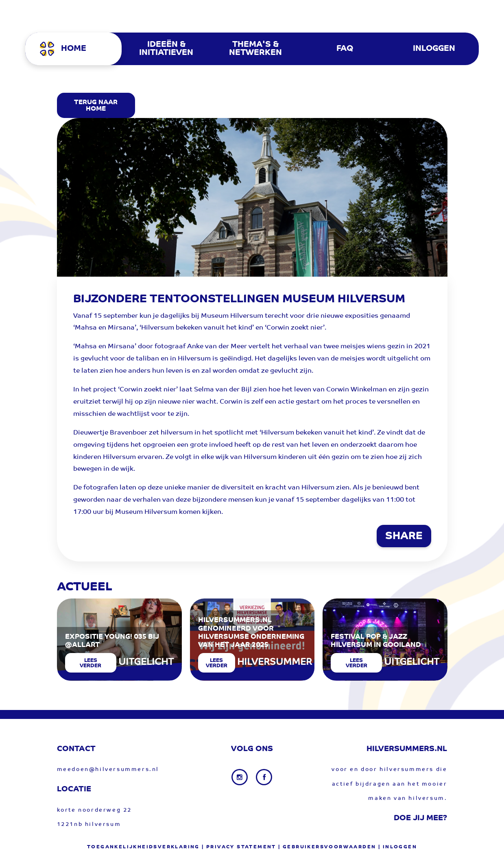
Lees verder (91, 663)
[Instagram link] (240, 777)
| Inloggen (398, 847)
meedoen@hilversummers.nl (108, 770)
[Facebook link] (264, 777)
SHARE (404, 537)
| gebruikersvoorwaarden (327, 847)
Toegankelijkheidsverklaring (143, 847)
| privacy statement (239, 847)
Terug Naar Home (96, 106)
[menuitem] (77, 49)
